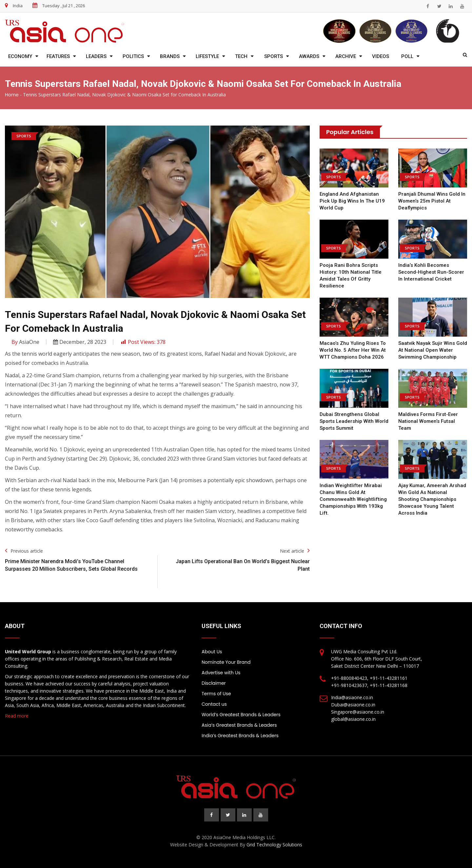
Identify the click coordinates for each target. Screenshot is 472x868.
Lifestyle (207, 56)
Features (58, 56)
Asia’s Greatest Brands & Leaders (239, 725)
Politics (133, 56)
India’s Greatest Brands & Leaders (240, 736)
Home (12, 95)
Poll (407, 56)
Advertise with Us (221, 673)
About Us (212, 652)
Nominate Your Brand (226, 662)
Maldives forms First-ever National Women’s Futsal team (428, 421)
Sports (274, 56)
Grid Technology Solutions (274, 845)
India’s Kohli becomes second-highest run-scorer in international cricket (431, 272)
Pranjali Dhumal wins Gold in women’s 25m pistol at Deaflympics (432, 201)
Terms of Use (216, 694)
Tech (241, 56)
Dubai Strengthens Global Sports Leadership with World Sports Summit (354, 421)
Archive (346, 56)
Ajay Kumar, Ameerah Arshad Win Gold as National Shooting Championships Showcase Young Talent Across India (432, 499)
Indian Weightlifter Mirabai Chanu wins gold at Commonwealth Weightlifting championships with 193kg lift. (353, 499)
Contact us (214, 704)
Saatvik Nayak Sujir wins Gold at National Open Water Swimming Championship (433, 350)
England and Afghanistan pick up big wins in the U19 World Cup (352, 201)
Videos (381, 56)
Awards (309, 56)
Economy (20, 56)
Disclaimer (214, 683)
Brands (170, 56)
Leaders (96, 56)
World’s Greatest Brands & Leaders (241, 715)
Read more (17, 716)
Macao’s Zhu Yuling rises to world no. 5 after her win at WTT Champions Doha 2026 (353, 350)
